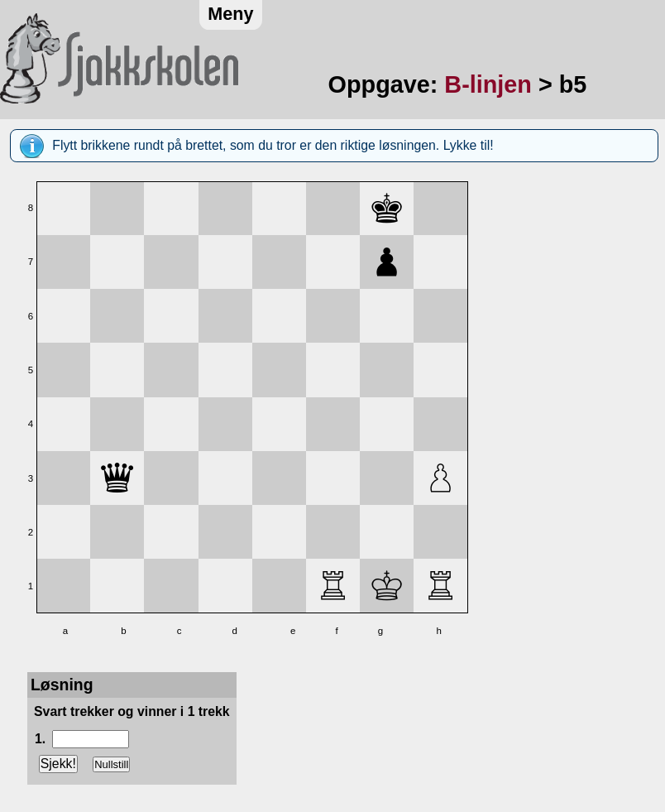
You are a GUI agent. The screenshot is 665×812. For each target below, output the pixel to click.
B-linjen (488, 84)
